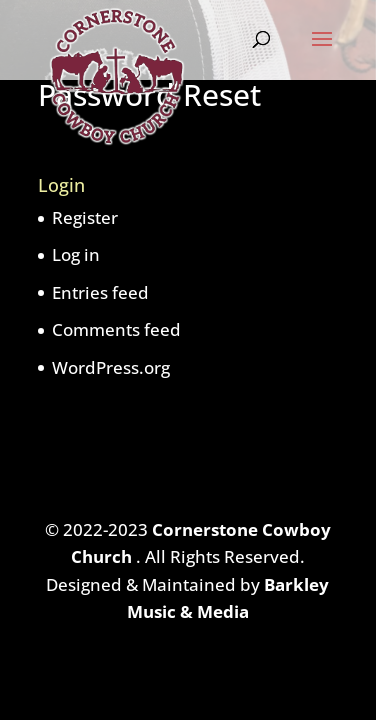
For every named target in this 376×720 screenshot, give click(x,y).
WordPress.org (111, 367)
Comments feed (116, 329)
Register (85, 217)
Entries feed (100, 292)
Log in (76, 254)
